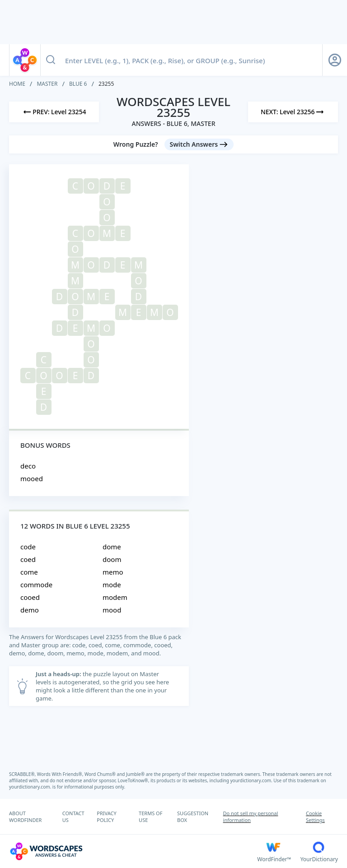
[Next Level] (293, 112)
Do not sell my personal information (251, 817)
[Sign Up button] (335, 60)
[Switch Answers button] (199, 144)
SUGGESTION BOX (193, 817)
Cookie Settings (315, 817)
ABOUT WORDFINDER (25, 817)
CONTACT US (73, 817)
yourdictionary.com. (252, 780)
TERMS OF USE (150, 817)
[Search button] (51, 60)
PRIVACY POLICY (106, 817)
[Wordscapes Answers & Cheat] (133, 851)
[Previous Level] (54, 112)
